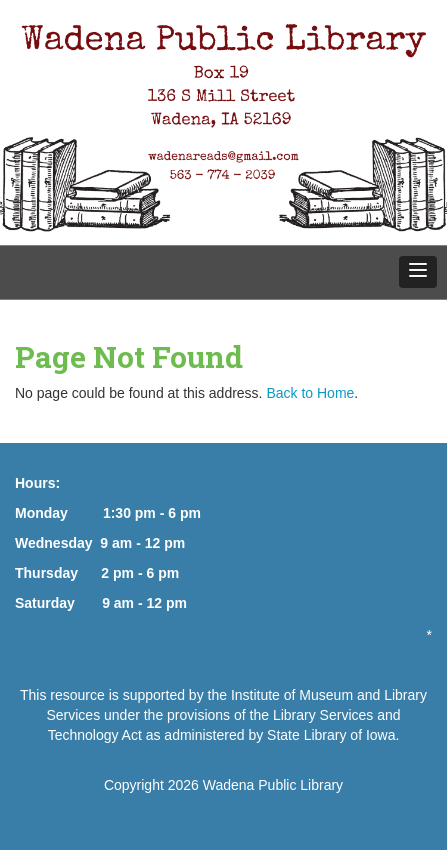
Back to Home (310, 393)
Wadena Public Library (273, 785)
